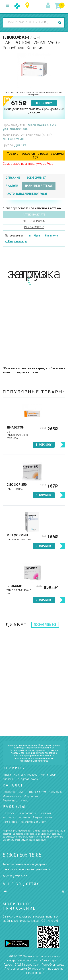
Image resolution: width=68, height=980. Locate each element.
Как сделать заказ (27, 779)
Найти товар (48, 775)
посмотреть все (45, 625)
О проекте (9, 813)
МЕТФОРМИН (14, 139)
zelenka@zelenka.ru (15, 876)
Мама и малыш (12, 796)
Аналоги (8, 779)
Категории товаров (26, 775)
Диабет (20, 145)
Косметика (56, 792)
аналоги (12, 186)
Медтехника (31, 796)
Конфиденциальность (34, 822)
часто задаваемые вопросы (26, 194)
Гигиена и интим (36, 792)
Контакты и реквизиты (16, 817)
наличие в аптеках (39, 186)
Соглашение (10, 822)
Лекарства (9, 792)
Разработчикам (42, 817)
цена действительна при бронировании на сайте (34, 111)
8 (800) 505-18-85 (22, 855)
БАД (21, 792)
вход (49, 6)
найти (60, 23)
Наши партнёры (27, 813)
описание (13, 178)
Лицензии (45, 813)
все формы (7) (37, 178)
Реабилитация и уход (15, 801)
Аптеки (7, 775)
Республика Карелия (28, 6)
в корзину (44, 103)
